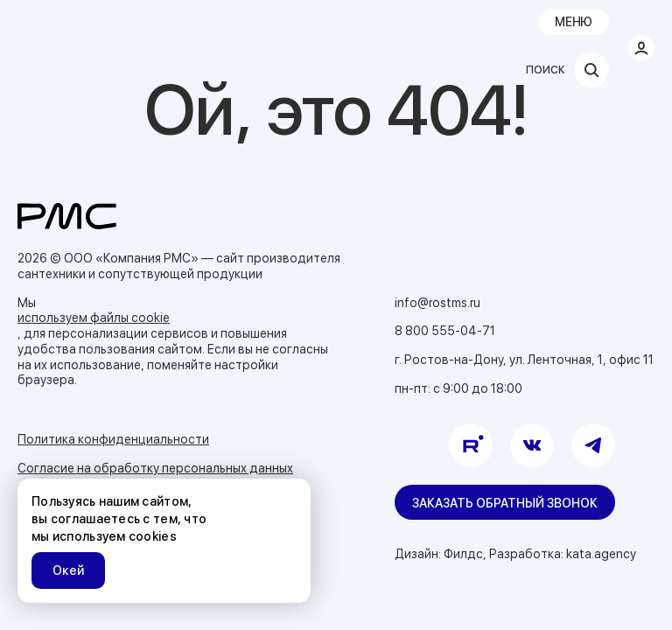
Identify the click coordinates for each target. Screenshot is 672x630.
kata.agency (601, 554)
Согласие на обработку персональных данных (155, 468)
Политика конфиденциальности (113, 439)
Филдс (463, 554)
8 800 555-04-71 (445, 331)
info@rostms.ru (437, 303)
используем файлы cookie (94, 318)
